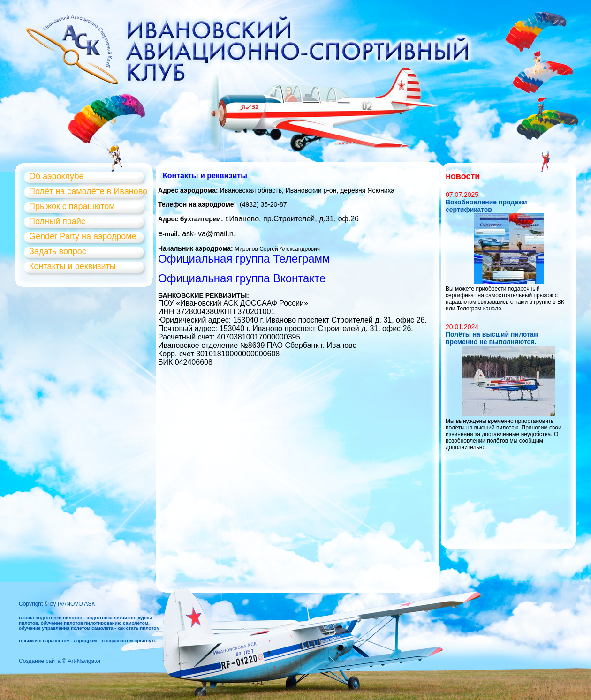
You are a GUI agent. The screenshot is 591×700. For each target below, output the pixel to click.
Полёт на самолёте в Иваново (88, 191)
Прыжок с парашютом (72, 206)
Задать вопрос (58, 251)
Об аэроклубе (56, 176)
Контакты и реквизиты (72, 266)
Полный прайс (57, 221)
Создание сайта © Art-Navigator (60, 661)
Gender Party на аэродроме (83, 236)
